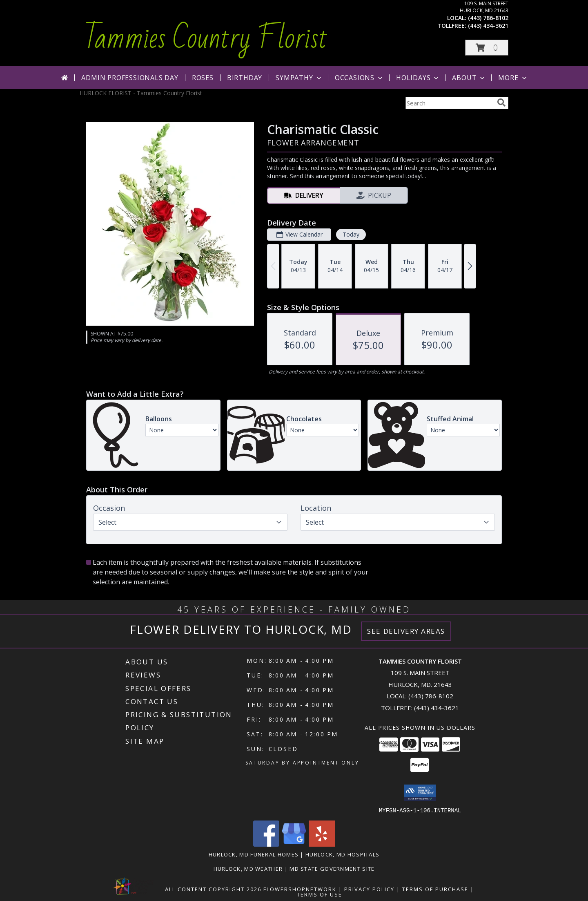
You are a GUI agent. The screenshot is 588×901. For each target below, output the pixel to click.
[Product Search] (450, 103)
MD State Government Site (332, 868)
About (469, 78)
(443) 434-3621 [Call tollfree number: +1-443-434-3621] (488, 26)
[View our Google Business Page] (294, 844)
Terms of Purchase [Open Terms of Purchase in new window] (435, 889)
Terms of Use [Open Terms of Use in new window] (320, 894)
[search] (501, 103)
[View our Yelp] (322, 844)
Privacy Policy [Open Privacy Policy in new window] (369, 889)
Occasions (360, 78)
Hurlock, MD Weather (248, 868)
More (513, 78)
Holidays (418, 78)
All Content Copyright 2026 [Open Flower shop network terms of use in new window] (213, 889)
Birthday (245, 78)
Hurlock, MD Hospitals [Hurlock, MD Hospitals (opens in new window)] (342, 854)
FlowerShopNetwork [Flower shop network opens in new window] (300, 889)
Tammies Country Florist (206, 38)
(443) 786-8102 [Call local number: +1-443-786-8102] (488, 18)
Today (351, 234)
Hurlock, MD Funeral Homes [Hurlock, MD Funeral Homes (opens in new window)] (254, 854)
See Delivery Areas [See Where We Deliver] (406, 631)
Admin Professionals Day (130, 78)
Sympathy (299, 78)
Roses (203, 78)
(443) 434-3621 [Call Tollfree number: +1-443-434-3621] (437, 708)
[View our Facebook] (266, 844)
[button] (487, 48)
